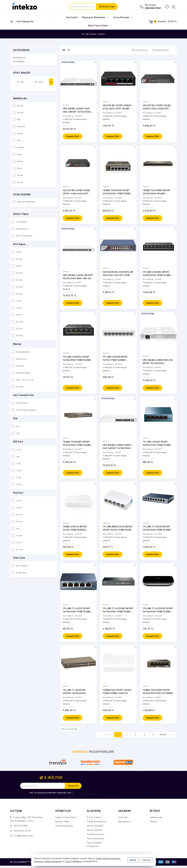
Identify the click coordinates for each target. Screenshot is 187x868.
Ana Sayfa (72, 17)
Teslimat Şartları (95, 837)
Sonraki (163, 737)
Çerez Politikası (95, 828)
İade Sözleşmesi (96, 841)
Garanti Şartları (95, 832)
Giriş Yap (123, 820)
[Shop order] (163, 50)
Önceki (109, 737)
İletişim (154, 824)
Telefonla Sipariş (64, 828)
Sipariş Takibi (62, 824)
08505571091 (21, 828)
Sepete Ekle (73, 137)
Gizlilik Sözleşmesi (97, 824)
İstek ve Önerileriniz (66, 820)
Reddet (133, 860)
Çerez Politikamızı (73, 861)
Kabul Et (147, 860)
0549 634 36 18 (22, 833)
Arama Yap (108, 6)
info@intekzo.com (24, 838)
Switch (66, 105)
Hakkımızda (156, 820)
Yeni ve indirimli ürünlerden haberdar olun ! (51, 795)
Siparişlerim (124, 824)
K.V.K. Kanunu (94, 820)
